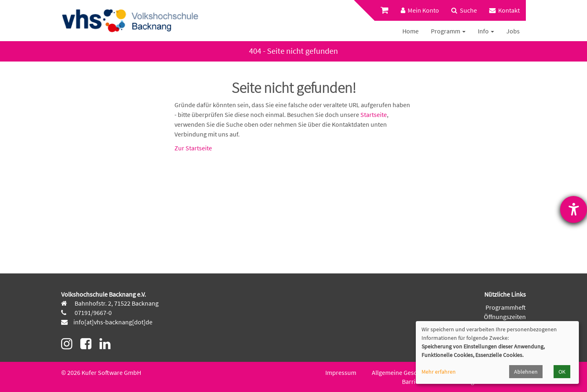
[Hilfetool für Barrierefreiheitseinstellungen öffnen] (574, 209)
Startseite (374, 115)
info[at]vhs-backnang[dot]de (113, 322)
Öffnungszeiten (505, 317)
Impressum (341, 372)
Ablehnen (526, 372)
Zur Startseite (193, 148)
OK (562, 372)
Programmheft (506, 307)
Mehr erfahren (439, 372)
